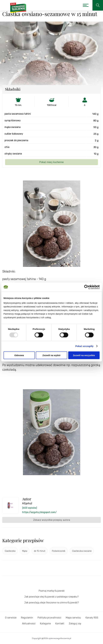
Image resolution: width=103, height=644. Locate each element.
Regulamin (27, 618)
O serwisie (11, 618)
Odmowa (19, 355)
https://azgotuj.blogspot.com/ (39, 512)
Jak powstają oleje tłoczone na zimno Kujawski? (52, 603)
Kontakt (60, 624)
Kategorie (45, 624)
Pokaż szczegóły (84, 346)
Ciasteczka (10, 551)
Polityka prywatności (49, 618)
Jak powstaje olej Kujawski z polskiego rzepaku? (51, 597)
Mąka (25, 551)
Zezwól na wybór (52, 355)
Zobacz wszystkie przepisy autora (52, 520)
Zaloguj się (75, 624)
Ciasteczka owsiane (82, 551)
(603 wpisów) (30, 508)
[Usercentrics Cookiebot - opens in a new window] (86, 287)
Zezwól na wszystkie (84, 355)
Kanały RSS (92, 618)
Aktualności (29, 624)
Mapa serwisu (73, 618)
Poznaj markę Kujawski (52, 591)
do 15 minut (40, 551)
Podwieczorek (59, 551)
